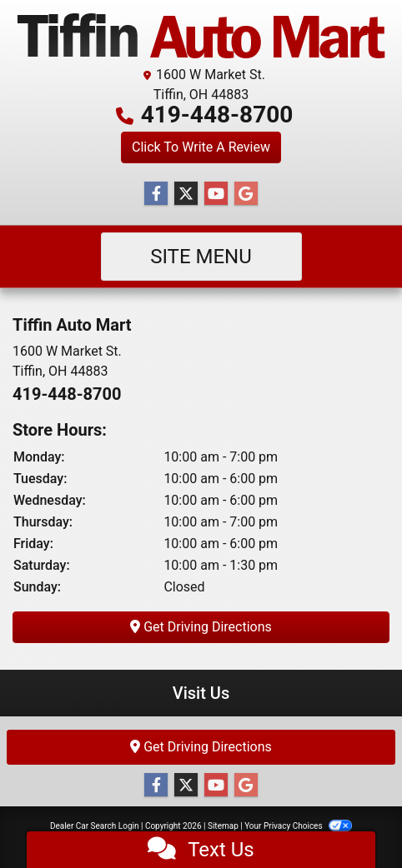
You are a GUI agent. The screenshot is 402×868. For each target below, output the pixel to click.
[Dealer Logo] (201, 36)
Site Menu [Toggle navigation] (201, 257)
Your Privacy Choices (298, 826)
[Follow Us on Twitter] (186, 194)
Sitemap (223, 826)
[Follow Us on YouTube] (216, 194)
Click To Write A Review (201, 147)
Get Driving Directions (201, 627)
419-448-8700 (217, 115)
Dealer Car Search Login (95, 826)
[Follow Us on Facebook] (156, 194)
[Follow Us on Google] (246, 194)
